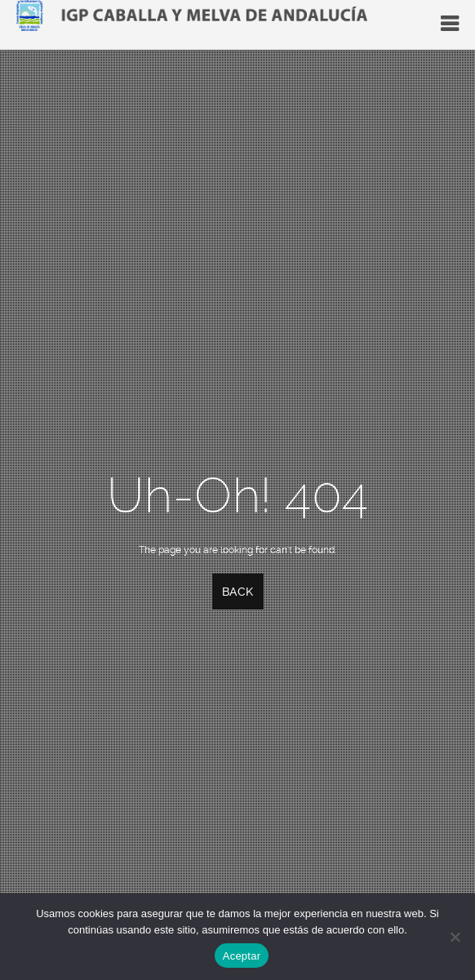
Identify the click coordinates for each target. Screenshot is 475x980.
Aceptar (242, 956)
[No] (455, 937)
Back (238, 592)
